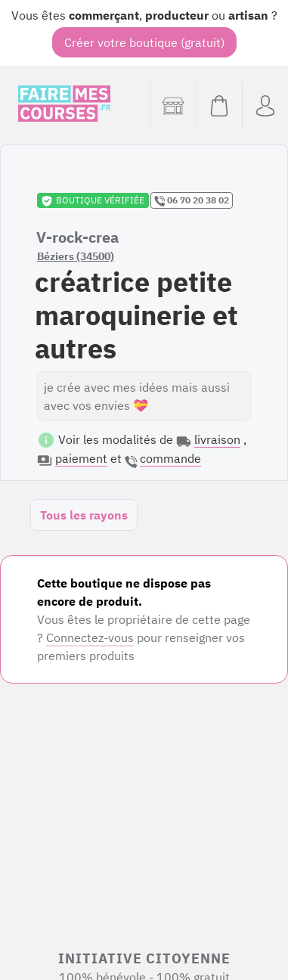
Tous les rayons (84, 515)
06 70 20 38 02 (192, 200)
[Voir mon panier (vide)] (219, 106)
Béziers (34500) (76, 256)
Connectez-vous (90, 637)
